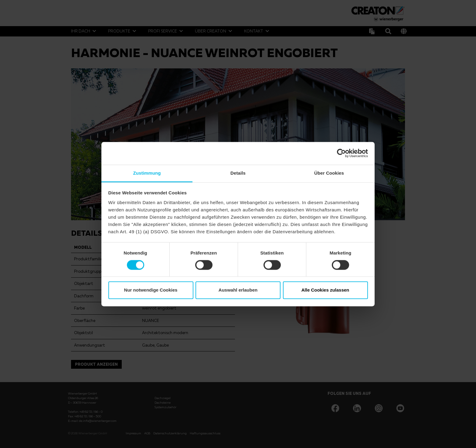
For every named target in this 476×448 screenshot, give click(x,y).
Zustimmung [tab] (147, 173)
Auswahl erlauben (238, 290)
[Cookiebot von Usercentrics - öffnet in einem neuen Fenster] (341, 153)
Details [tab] (238, 173)
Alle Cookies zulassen (325, 290)
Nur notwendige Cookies (151, 290)
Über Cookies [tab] (329, 173)
